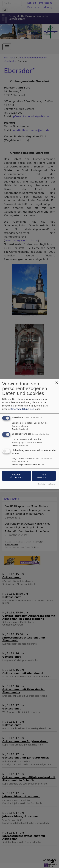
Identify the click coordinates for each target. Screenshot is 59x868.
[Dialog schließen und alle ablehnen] (57, 381)
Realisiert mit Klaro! (47, 484)
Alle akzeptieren (44, 476)
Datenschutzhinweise (22, 409)
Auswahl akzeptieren (17, 476)
